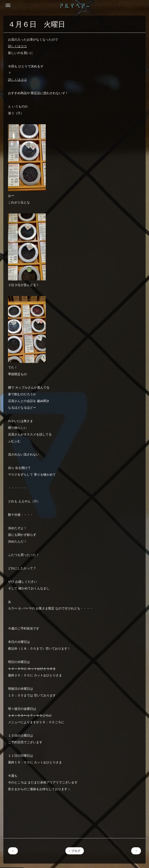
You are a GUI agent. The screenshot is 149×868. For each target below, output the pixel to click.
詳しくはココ (17, 46)
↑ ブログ (75, 851)
